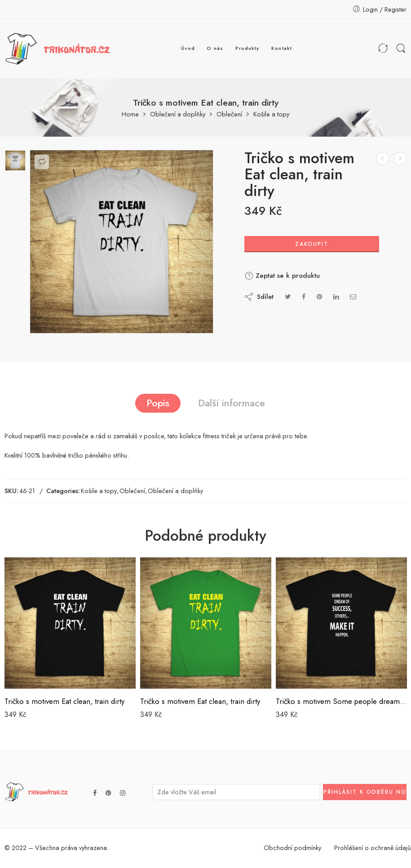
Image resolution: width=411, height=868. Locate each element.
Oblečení (229, 114)
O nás (215, 48)
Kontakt (282, 48)
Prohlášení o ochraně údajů (373, 848)
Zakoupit (312, 244)
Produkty (247, 48)
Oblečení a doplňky (178, 114)
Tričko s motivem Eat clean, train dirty (64, 701)
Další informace (232, 403)
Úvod (188, 48)
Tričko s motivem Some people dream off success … (341, 701)
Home (130, 114)
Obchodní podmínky (292, 848)
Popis (158, 403)
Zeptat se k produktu (282, 276)
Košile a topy (271, 114)
